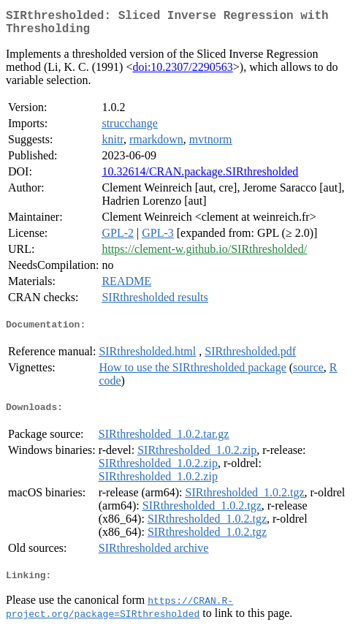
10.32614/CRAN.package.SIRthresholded (200, 177)
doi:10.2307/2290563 (182, 73)
